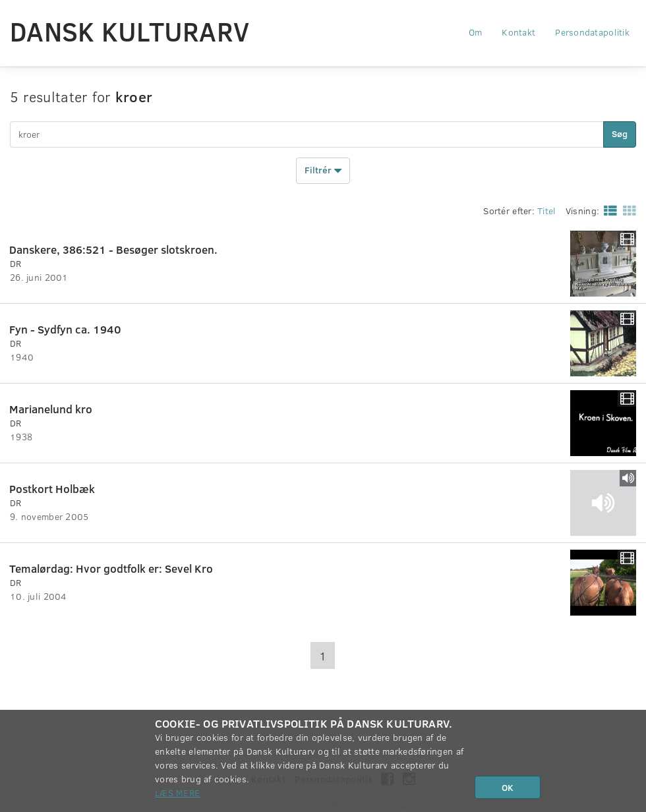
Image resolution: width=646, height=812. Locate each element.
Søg (620, 133)
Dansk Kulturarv (130, 31)
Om (476, 32)
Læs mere (177, 793)
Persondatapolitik (592, 32)
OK (508, 787)
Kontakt (518, 32)
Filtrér (323, 171)
